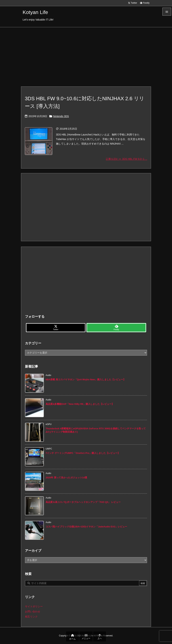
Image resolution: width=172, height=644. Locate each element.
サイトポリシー (34, 606)
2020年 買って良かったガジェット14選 (66, 478)
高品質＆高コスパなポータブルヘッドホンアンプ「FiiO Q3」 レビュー (83, 502)
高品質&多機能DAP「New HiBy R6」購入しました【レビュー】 (80, 404)
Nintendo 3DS (61, 116)
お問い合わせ (33, 611)
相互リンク (31, 617)
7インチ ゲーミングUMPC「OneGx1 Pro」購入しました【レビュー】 (83, 453)
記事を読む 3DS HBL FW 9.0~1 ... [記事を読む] (127, 159)
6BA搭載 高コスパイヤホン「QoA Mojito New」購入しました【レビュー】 (86, 379)
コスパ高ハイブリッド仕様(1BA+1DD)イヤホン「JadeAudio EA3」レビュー (86, 527)
